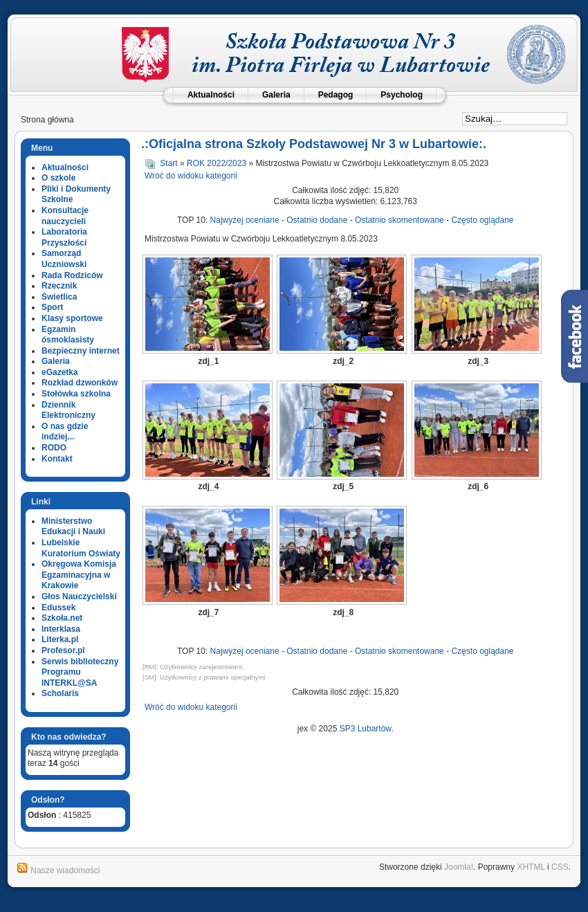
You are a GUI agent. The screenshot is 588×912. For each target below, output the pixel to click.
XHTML (531, 867)
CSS (560, 867)
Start (168, 163)
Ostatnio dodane (317, 220)
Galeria (276, 95)
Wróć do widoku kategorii (191, 176)
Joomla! (459, 867)
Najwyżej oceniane (245, 220)
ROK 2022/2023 (217, 163)
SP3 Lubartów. (367, 729)
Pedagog (336, 95)
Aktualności (211, 95)
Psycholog (402, 95)
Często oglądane (482, 220)
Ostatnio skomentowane (399, 220)
